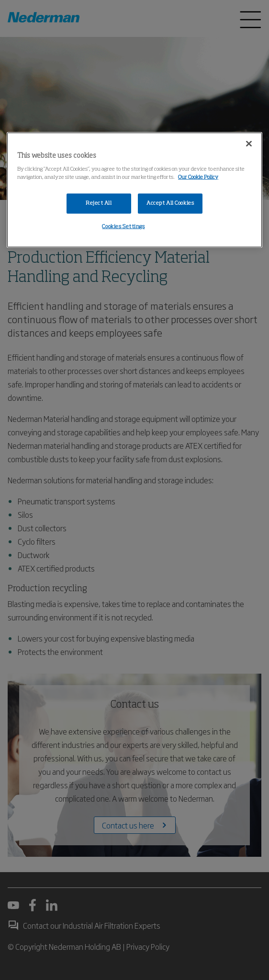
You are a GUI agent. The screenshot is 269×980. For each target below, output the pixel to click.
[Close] (249, 143)
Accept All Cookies (170, 203)
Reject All (99, 203)
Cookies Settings (123, 227)
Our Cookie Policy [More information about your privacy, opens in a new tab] (198, 177)
